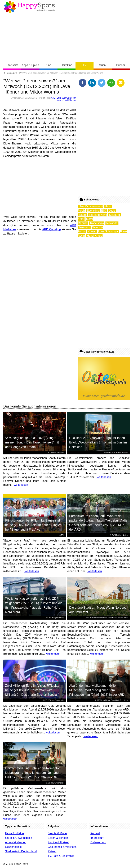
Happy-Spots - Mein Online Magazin (29, 7)
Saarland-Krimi (98, 215)
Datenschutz (98, 842)
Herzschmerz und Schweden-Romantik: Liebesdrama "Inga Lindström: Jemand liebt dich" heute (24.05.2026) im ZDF (33, 773)
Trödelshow (97, 223)
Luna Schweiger (108, 231)
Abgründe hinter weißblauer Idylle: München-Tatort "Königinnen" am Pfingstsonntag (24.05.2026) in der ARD (97, 690)
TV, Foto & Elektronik (61, 856)
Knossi (92, 231)
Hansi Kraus (94, 236)
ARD (53, 98)
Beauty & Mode (57, 833)
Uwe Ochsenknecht (91, 206)
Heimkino (67, 65)
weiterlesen (21, 485)
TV (85, 65)
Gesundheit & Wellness (62, 847)
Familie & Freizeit (59, 842)
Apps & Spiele (30, 65)
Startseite (12, 65)
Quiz (59, 98)
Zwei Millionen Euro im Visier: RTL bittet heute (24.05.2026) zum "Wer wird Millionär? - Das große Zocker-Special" (33, 690)
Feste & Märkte (14, 833)
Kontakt (95, 833)
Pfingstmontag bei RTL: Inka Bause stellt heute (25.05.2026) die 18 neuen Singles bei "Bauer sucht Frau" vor (33, 525)
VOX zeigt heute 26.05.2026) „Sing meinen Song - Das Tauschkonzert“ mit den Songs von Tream (32, 442)
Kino (48, 65)
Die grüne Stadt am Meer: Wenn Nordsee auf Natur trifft (98, 610)
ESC (104, 211)
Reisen (52, 851)
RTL (49, 453)
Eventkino (93, 211)
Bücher (121, 65)
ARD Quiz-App (52, 229)
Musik (103, 65)
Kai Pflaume (70, 100)
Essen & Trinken (58, 838)
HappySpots (10, 73)
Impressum (97, 838)
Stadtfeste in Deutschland (21, 851)
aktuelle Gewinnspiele (19, 838)
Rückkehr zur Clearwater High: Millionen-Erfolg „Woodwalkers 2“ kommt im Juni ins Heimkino (98, 442)
